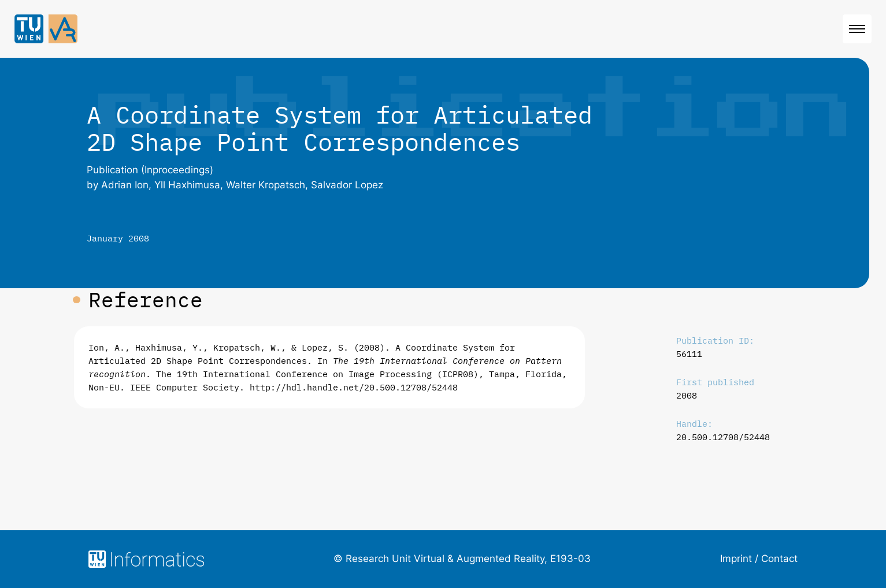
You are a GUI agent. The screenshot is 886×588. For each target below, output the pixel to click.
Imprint (736, 559)
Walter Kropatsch (266, 185)
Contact (779, 559)
